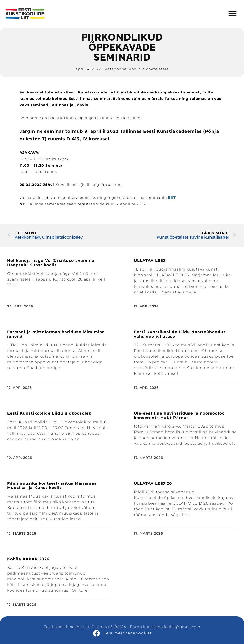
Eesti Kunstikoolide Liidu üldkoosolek (49, 413)
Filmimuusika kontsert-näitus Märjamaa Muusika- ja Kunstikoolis (52, 485)
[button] (232, 14)
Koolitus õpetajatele (149, 69)
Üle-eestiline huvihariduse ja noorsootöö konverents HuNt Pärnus (179, 415)
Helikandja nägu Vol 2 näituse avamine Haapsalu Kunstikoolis (51, 263)
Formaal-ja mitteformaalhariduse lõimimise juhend (56, 334)
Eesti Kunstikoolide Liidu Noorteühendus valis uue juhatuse (180, 334)
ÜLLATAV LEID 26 (153, 483)
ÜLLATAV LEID (150, 261)
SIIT (172, 198)
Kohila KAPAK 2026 (28, 559)
